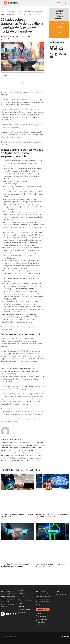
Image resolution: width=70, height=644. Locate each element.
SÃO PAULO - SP (61, 594)
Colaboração (11, 12)
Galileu (23, 322)
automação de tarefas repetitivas (25, 110)
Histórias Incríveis (25, 600)
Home (3, 12)
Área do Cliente (24, 609)
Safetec (5, 394)
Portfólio (22, 597)
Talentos (22, 606)
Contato (21, 612)
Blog (20, 603)
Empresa (22, 594)
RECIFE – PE (59, 591)
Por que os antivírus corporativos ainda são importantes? (17, 515)
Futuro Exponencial (13, 322)
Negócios (29, 322)
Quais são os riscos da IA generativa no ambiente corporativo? (52, 515)
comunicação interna (19, 386)
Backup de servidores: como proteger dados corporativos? (52, 565)
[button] (59, 3)
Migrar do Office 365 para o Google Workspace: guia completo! (15, 565)
